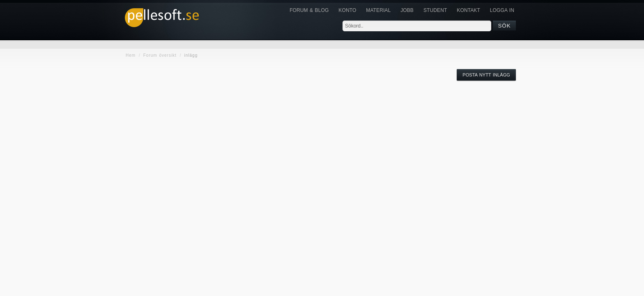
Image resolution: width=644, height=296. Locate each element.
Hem (131, 55)
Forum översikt (160, 55)
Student (435, 10)
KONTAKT (468, 10)
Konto (347, 10)
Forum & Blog (309, 10)
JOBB (407, 10)
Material (378, 10)
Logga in (502, 10)
